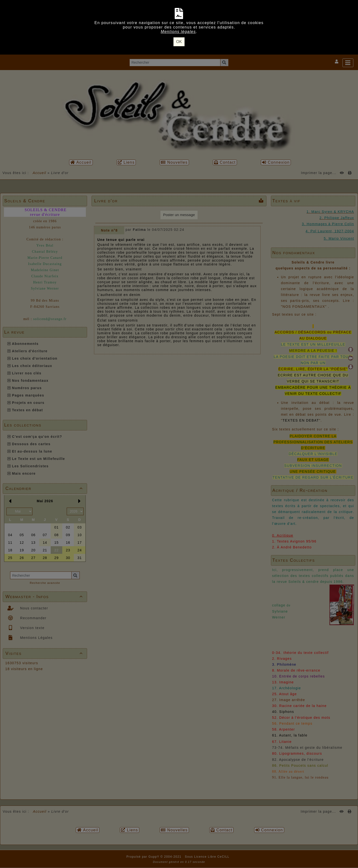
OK (179, 42)
